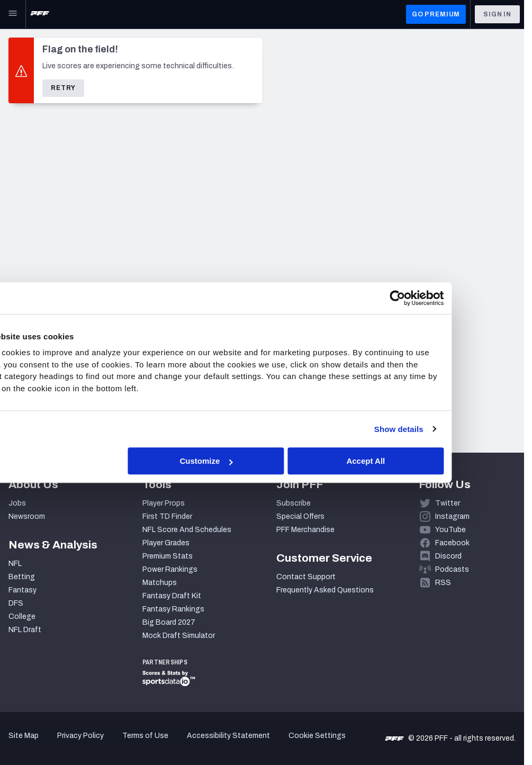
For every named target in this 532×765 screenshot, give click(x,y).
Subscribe (294, 503)
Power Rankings (170, 569)
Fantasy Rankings (173, 609)
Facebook (452, 543)
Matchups (160, 583)
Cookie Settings (317, 736)
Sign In (497, 14)
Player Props (164, 503)
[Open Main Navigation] (13, 14)
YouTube (450, 530)
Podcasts (452, 569)
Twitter (448, 503)
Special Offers (300, 516)
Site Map (24, 736)
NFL (15, 564)
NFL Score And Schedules (187, 530)
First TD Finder (167, 516)
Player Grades (166, 543)
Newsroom (27, 516)
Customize (265, 461)
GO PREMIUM (436, 14)
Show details (451, 429)
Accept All (421, 461)
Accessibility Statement (228, 736)
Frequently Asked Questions (325, 590)
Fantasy (22, 590)
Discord (448, 556)
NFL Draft (25, 630)
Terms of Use (145, 736)
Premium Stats (168, 556)
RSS (443, 583)
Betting (22, 577)
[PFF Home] (40, 14)
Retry (63, 88)
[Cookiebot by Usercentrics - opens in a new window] (450, 298)
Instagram (452, 516)
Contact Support (306, 577)
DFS (16, 603)
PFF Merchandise (305, 530)
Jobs (17, 503)
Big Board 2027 (169, 622)
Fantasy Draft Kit (172, 596)
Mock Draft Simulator (179, 636)
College (22, 616)
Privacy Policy (80, 736)
